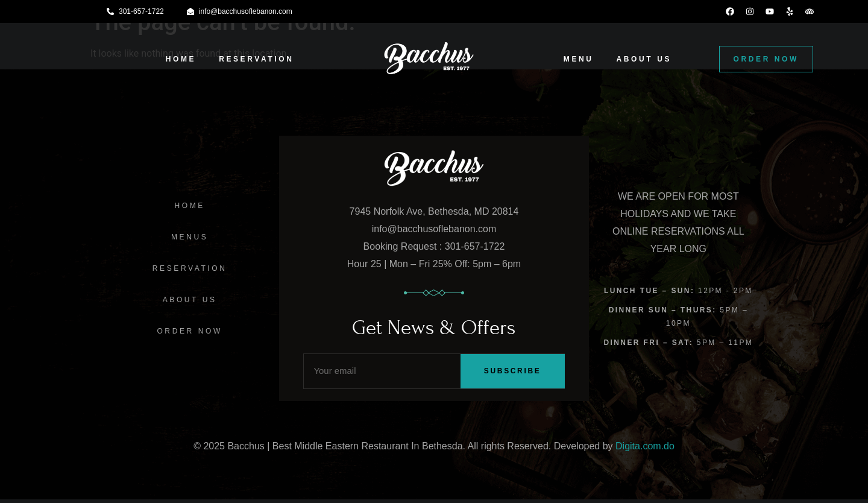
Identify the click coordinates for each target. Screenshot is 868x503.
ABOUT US (644, 59)
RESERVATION (256, 59)
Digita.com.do (645, 449)
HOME (181, 59)
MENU (579, 59)
